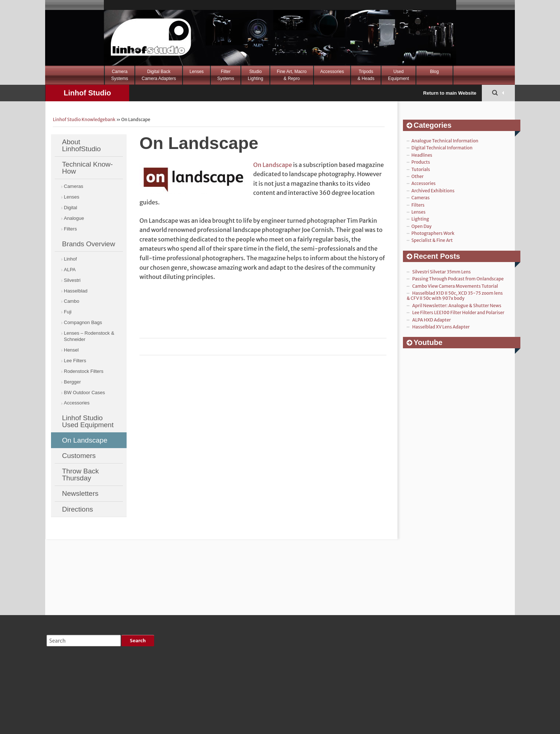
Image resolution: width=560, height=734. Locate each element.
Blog (434, 72)
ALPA (70, 270)
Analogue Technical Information (445, 141)
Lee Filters (75, 361)
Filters (70, 229)
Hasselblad (76, 291)
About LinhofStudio (81, 145)
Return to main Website (450, 93)
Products (421, 162)
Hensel (71, 350)
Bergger (72, 382)
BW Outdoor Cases (84, 393)
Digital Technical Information (442, 148)
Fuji (68, 312)
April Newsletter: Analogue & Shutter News (457, 306)
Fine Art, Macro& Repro (292, 75)
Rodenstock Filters (84, 371)
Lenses (197, 72)
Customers (79, 456)
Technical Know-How (87, 168)
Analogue (74, 218)
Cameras (74, 186)
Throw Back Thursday (80, 475)
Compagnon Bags (83, 322)
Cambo (72, 301)
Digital (70, 208)
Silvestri (72, 280)
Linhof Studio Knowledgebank (87, 95)
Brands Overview (89, 244)
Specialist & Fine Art (432, 240)
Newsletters (80, 493)
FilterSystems (226, 75)
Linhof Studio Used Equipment (88, 421)
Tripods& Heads (366, 75)
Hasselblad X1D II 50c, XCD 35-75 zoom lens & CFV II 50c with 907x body (455, 296)
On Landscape (85, 440)
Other (417, 176)
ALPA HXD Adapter (431, 320)
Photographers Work (433, 233)
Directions (77, 509)
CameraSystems (120, 75)
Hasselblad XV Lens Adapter (441, 327)
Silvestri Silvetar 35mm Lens (441, 272)
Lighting (420, 219)
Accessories (332, 72)
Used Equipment (398, 75)
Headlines (422, 155)
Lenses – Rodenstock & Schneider (89, 336)
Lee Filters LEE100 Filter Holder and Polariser (458, 313)
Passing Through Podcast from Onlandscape (458, 279)
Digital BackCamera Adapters (159, 75)
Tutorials (421, 169)
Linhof (70, 259)
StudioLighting (255, 75)
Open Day (421, 226)
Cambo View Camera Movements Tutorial (455, 286)
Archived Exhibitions (433, 191)
